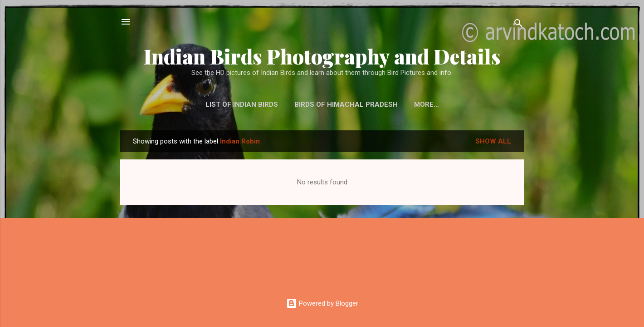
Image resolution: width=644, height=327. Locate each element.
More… (427, 104)
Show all (493, 141)
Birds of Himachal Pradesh (346, 104)
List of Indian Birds (242, 104)
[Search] (518, 25)
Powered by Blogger (322, 303)
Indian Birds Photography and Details (322, 56)
